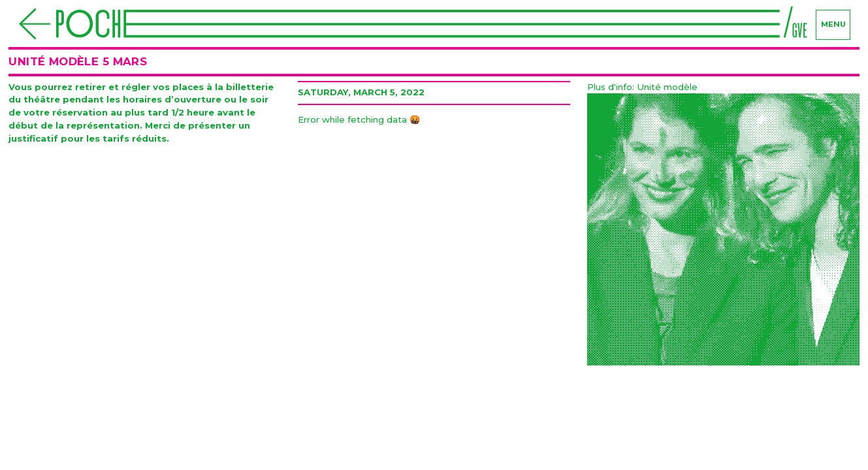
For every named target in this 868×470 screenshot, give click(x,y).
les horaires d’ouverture (164, 99)
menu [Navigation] (833, 24)
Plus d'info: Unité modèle (642, 87)
